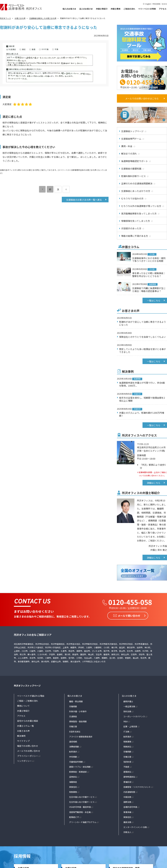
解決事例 (21, 736)
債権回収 (127, 782)
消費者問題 (74, 747)
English (148, 4)
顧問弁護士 (128, 701)
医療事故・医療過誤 (78, 772)
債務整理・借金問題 (78, 721)
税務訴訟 (127, 747)
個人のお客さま (69, 9)
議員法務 (127, 822)
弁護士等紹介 (102, 9)
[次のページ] (66, 189)
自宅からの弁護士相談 (28, 721)
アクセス (163, 9)
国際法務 (127, 802)
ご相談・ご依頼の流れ (28, 701)
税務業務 (73, 792)
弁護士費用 (116, 9)
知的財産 (127, 762)
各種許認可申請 (130, 807)
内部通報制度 (129, 792)
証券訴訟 (73, 777)
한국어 (164, 4)
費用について (23, 706)
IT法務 (126, 731)
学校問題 (73, 757)
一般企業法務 (129, 706)
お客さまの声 (23, 731)
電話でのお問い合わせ (28, 746)
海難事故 (73, 782)
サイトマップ (23, 741)
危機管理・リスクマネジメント (137, 787)
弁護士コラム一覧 (25, 726)
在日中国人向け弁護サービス (82, 797)
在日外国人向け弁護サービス (82, 802)
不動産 (126, 767)
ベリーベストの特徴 (147, 9)
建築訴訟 (127, 772)
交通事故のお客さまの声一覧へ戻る (84, 200)
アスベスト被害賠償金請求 (81, 736)
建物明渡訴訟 (129, 777)
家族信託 (73, 787)
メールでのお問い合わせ (29, 751)
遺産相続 (73, 742)
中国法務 (127, 797)
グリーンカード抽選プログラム (83, 822)
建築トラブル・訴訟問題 (80, 767)
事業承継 (127, 812)
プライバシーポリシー (28, 756)
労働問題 (73, 706)
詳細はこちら (154, 483)
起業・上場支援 (130, 726)
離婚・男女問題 (76, 701)
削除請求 (73, 752)
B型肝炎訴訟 (75, 731)
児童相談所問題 (76, 762)
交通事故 (73, 716)
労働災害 (73, 726)
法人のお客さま (86, 9)
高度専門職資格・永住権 (80, 812)
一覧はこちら (154, 301)
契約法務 (127, 711)
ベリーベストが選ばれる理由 (31, 696)
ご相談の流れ (129, 9)
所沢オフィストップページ (27, 685)
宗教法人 (127, 832)
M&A (126, 721)
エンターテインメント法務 (135, 827)
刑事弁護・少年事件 (78, 711)
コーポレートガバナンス (134, 716)
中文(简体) (156, 4)
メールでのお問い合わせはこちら (142, 98)
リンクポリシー (24, 761)
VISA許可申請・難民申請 (80, 807)
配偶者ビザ (74, 817)
